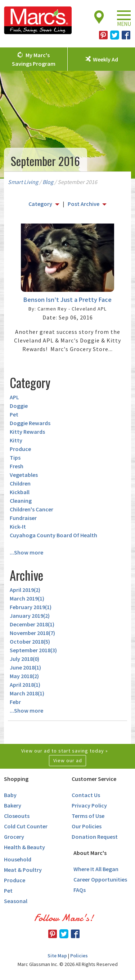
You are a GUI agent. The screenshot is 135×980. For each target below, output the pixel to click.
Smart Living (23, 182)
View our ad (68, 760)
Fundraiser (23, 518)
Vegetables (24, 475)
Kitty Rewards (27, 432)
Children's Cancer (31, 509)
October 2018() (30, 641)
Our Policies (87, 826)
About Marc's (90, 853)
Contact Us (86, 795)
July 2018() (24, 659)
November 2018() (32, 633)
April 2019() (25, 590)
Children (20, 483)
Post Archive (84, 204)
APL (14, 397)
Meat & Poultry (23, 870)
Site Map (57, 956)
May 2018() (24, 676)
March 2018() (27, 693)
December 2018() (32, 624)
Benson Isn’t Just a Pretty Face (67, 300)
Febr (15, 702)
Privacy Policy (89, 805)
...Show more (26, 552)
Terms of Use (88, 816)
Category (40, 204)
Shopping (16, 779)
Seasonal (16, 901)
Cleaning (21, 501)
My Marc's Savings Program (34, 59)
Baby (10, 795)
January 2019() (30, 616)
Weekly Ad (105, 59)
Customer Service (94, 779)
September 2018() (33, 650)
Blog (48, 182)
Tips (15, 457)
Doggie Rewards (30, 423)
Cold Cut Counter (26, 826)
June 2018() (25, 667)
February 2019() (31, 607)
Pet (14, 414)
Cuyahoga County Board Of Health (53, 535)
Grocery (14, 837)
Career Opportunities (100, 879)
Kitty (16, 440)
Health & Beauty (24, 847)
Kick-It (18, 526)
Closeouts (17, 816)
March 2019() (27, 598)
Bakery (13, 805)
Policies (79, 956)
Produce (20, 449)
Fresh (17, 466)
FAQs (80, 890)
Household (18, 859)
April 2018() (25, 685)
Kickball (20, 492)
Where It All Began (96, 869)
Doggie (19, 406)
